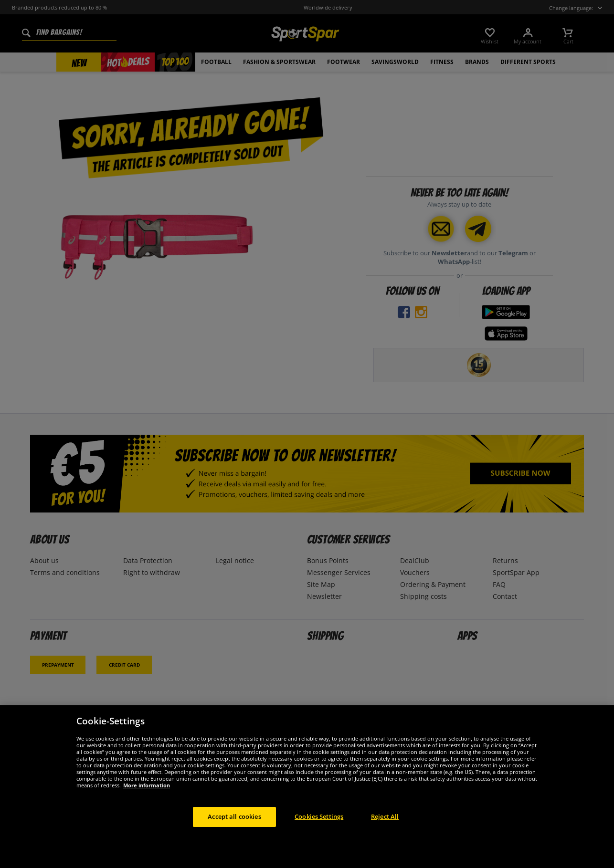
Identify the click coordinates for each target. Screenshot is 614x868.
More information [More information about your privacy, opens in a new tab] (147, 785)
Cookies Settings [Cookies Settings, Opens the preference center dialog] (319, 816)
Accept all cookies (234, 816)
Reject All (385, 816)
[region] (307, 787)
